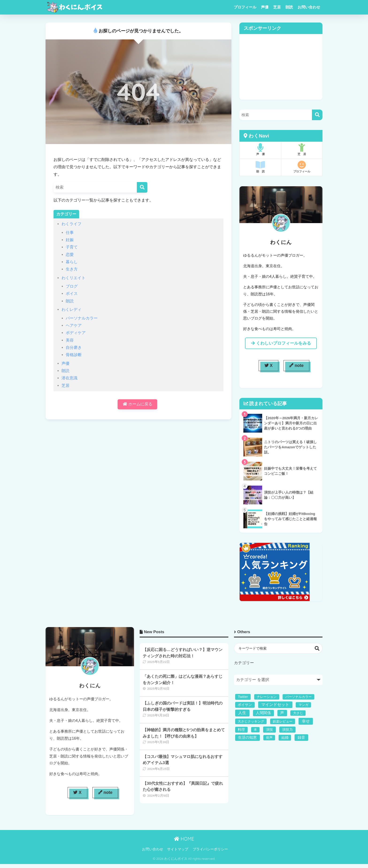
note (296, 365)
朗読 (289, 7)
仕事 (70, 233)
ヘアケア (74, 325)
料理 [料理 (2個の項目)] (241, 730)
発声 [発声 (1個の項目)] (269, 738)
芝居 (277, 7)
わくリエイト (73, 278)
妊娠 (70, 240)
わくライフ (71, 224)
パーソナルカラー (82, 318)
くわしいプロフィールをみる (281, 343)
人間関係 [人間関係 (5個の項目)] (263, 713)
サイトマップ (178, 849)
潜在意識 (69, 378)
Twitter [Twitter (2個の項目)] (243, 697)
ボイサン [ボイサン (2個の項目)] (245, 705)
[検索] (142, 187)
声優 (265, 7)
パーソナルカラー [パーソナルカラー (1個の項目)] (299, 697)
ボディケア (76, 333)
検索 (317, 648)
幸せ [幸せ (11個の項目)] (306, 721)
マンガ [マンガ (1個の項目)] (303, 705)
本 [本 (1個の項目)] (255, 730)
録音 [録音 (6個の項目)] (301, 737)
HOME (184, 839)
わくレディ (71, 310)
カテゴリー (244, 663)
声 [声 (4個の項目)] (282, 713)
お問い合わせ (309, 7)
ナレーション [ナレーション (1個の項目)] (267, 697)
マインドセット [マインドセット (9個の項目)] (275, 705)
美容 (70, 340)
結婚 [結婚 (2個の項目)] (285, 738)
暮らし (72, 262)
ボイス (72, 294)
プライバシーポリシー (210, 849)
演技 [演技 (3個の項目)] (269, 729)
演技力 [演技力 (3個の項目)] (287, 729)
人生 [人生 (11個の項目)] (242, 713)
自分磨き (74, 348)
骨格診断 (74, 355)
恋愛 (70, 255)
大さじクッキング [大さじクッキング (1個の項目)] (251, 721)
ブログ (72, 286)
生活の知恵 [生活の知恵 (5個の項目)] (247, 737)
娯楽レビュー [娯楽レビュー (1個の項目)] (283, 721)
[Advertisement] (281, 67)
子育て (72, 247)
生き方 (72, 269)
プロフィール (245, 7)
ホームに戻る (138, 405)
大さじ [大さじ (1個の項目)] (298, 713)
